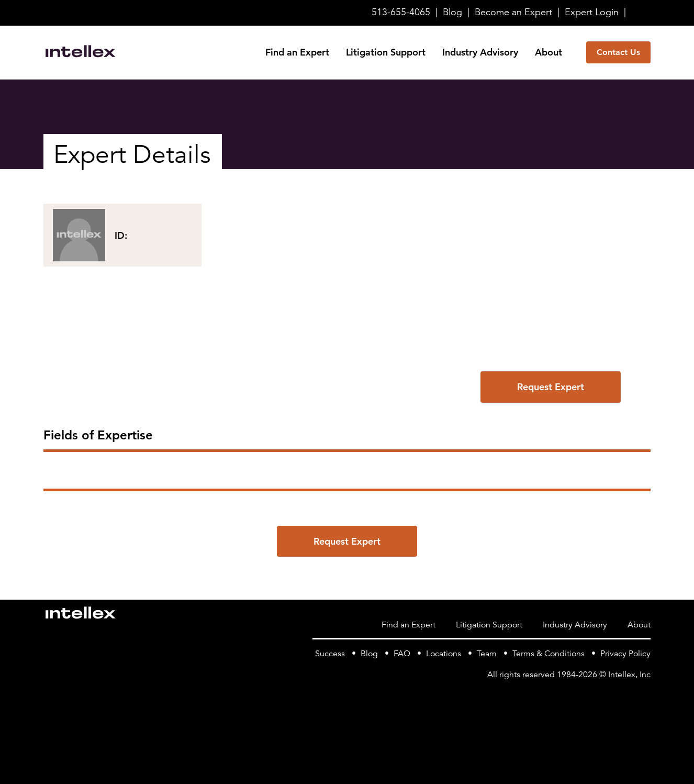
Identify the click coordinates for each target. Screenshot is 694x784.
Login (592, 12)
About (549, 52)
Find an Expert (297, 52)
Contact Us (618, 52)
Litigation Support (386, 52)
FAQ (402, 654)
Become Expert (513, 12)
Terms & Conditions (549, 654)
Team (487, 654)
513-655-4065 (401, 12)
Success (330, 654)
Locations (444, 654)
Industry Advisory (480, 52)
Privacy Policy (625, 654)
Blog (452, 12)
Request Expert (551, 387)
